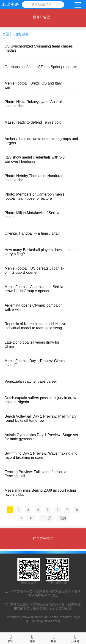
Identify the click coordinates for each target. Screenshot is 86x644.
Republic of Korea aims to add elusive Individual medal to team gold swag (35, 326)
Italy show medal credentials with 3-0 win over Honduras (35, 159)
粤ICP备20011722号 (46, 621)
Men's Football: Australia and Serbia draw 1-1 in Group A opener (34, 289)
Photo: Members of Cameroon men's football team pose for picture (35, 196)
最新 (54, 638)
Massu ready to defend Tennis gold (33, 122)
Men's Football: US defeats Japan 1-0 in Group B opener (34, 270)
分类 (32, 638)
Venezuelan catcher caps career (31, 381)
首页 (11, 638)
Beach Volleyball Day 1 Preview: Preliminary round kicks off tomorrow (41, 418)
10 (32, 518)
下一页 (46, 518)
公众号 (75, 638)
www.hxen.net (33, 617)
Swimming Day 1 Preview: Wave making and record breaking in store (41, 455)
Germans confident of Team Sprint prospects (41, 67)
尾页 (63, 518)
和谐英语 (11, 5)
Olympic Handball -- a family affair (32, 233)
